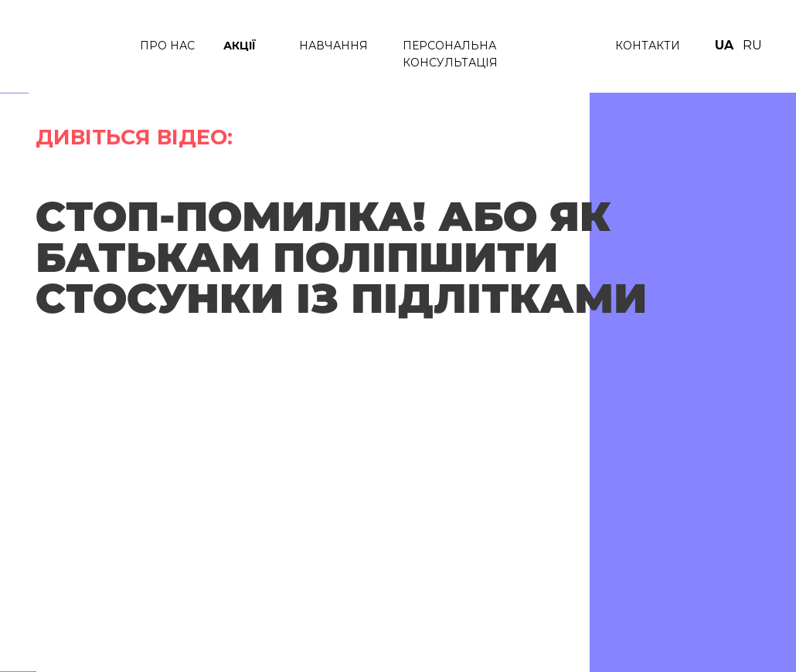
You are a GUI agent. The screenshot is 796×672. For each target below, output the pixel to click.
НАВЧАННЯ (333, 46)
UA (724, 45)
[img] (77, 46)
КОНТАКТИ (648, 46)
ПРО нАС (167, 46)
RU (752, 45)
